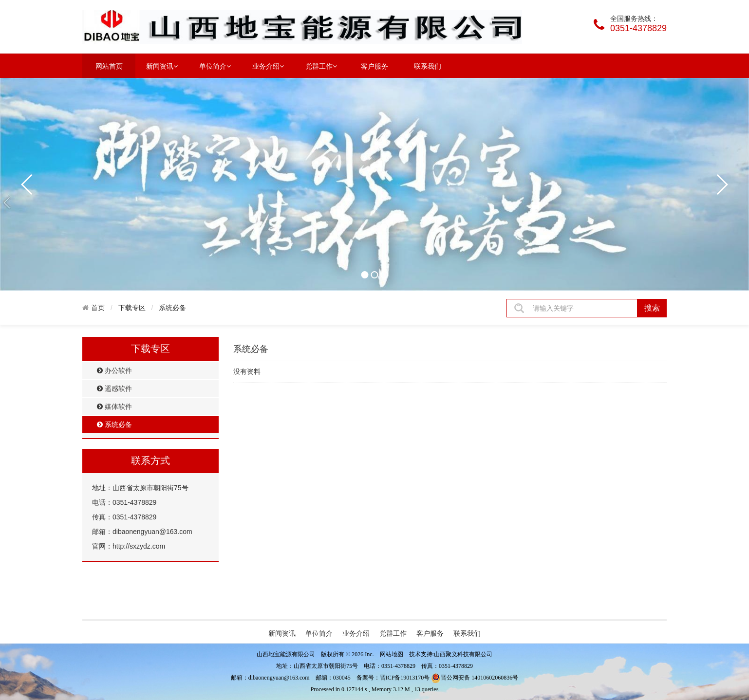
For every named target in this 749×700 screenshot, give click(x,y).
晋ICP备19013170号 (405, 678)
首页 (98, 308)
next (722, 184)
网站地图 (392, 654)
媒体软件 (114, 407)
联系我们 (428, 66)
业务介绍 (268, 66)
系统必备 (172, 308)
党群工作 (321, 66)
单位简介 (215, 66)
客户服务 (374, 66)
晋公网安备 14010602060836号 (475, 678)
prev (27, 184)
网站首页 (109, 66)
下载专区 (132, 308)
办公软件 (114, 371)
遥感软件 (114, 389)
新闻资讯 (162, 66)
